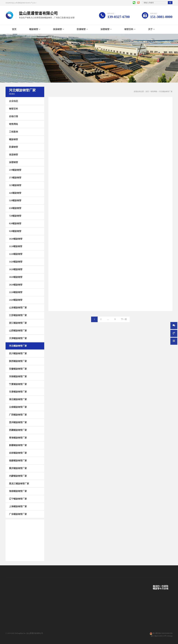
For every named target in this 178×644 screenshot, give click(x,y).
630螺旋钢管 (15, 208)
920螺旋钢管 (15, 231)
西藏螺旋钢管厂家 (18, 430)
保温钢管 (57, 29)
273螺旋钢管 (15, 178)
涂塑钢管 (105, 29)
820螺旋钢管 (15, 223)
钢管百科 (129, 29)
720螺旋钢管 (15, 216)
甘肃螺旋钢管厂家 (18, 392)
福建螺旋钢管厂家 (18, 461)
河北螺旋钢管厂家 (18, 346)
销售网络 (13, 124)
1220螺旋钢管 (16, 254)
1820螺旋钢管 (16, 277)
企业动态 (13, 101)
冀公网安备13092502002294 (162, 633)
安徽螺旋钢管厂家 (18, 369)
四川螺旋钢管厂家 (18, 353)
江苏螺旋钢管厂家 (18, 315)
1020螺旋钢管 (16, 239)
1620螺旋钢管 (16, 269)
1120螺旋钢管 (16, 246)
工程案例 (13, 132)
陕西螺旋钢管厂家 (18, 361)
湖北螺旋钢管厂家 (18, 399)
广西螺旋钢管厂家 (18, 415)
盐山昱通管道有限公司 (35, 633)
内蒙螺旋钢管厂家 (18, 476)
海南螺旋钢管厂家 (18, 491)
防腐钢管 (81, 29)
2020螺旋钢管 (16, 285)
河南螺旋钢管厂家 (18, 376)
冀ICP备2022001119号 (159, 636)
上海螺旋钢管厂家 (18, 506)
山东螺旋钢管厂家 (18, 308)
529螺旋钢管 (15, 200)
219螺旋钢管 (15, 170)
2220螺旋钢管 (16, 292)
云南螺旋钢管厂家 (18, 407)
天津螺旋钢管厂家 (18, 338)
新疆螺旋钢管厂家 (18, 445)
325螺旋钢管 (15, 185)
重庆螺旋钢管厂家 (18, 468)
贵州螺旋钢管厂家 (18, 422)
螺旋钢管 (34, 29)
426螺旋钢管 (15, 193)
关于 (150, 29)
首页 (14, 29)
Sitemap (170, 636)
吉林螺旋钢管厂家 (18, 453)
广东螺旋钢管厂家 (18, 514)
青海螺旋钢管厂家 (18, 438)
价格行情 (13, 116)
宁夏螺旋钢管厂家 (18, 384)
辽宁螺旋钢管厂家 (18, 499)
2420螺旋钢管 (16, 300)
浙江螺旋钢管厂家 (18, 323)
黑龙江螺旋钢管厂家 (19, 483)
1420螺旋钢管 (16, 262)
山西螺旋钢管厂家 (18, 331)
